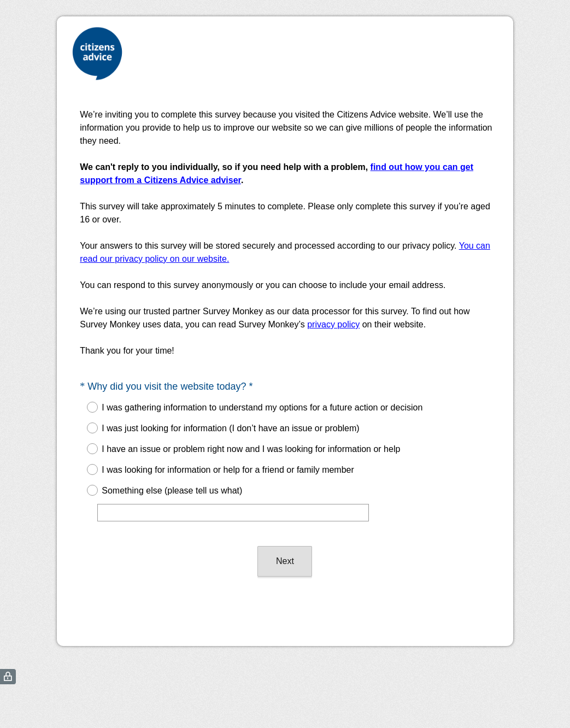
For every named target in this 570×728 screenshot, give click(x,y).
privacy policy (333, 324)
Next (285, 561)
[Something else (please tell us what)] (233, 513)
